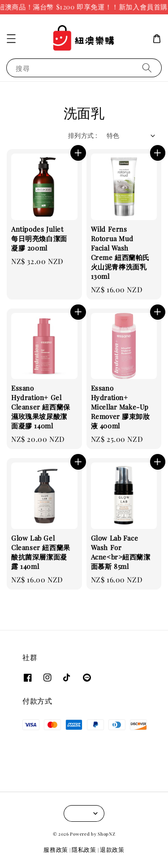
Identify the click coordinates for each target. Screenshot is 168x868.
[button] (11, 39)
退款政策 (112, 849)
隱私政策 (84, 849)
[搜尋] (147, 68)
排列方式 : (83, 135)
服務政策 (56, 849)
